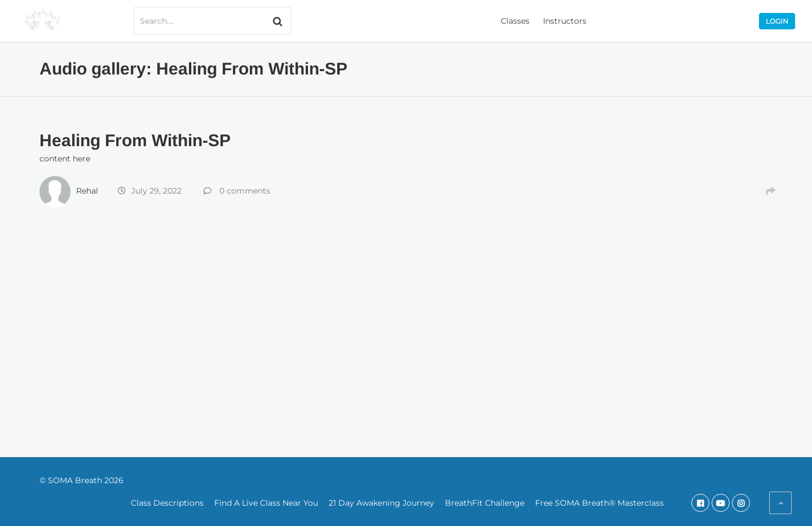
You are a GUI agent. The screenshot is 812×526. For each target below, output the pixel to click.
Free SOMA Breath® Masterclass (599, 503)
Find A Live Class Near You (266, 503)
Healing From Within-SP (135, 140)
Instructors (565, 21)
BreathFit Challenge (485, 503)
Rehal (87, 191)
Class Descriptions (167, 503)
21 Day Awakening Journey (381, 503)
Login (777, 21)
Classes (515, 21)
